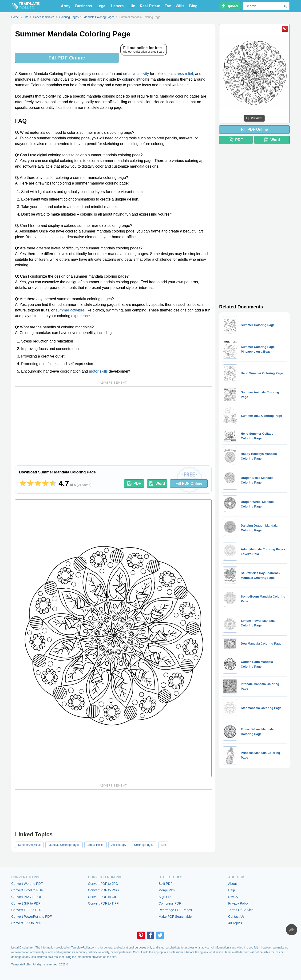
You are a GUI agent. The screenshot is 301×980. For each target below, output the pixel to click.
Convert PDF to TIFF (103, 903)
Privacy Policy (238, 903)
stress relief (183, 74)
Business (84, 6)
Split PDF (165, 884)
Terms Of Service (241, 910)
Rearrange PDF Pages (175, 910)
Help (232, 890)
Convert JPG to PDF (26, 923)
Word (157, 484)
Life (132, 6)
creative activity (136, 74)
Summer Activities (29, 845)
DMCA (233, 897)
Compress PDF (170, 903)
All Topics (235, 923)
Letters (117, 6)
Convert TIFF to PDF (27, 910)
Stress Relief (95, 845)
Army (66, 6)
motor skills (98, 371)
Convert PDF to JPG (103, 884)
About (232, 884)
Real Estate (150, 6)
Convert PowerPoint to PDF (32, 917)
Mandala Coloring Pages (64, 845)
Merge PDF (167, 890)
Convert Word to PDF (27, 884)
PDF (134, 484)
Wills (180, 6)
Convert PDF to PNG (103, 890)
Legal (102, 6)
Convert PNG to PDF (27, 897)
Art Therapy (119, 845)
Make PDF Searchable (175, 917)
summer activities (70, 310)
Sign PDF (166, 897)
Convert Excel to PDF (27, 890)
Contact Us (236, 917)
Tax (168, 6)
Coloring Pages (144, 845)
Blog (193, 6)
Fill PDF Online (67, 58)
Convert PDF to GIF (103, 897)
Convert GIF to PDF (26, 903)
